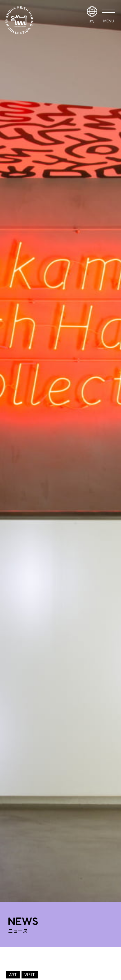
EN (92, 22)
